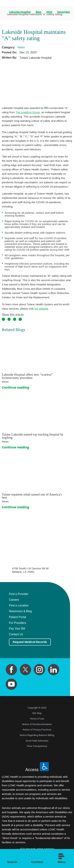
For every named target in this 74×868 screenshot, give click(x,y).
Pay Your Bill (17, 629)
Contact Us (16, 634)
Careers (14, 600)
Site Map (37, 714)
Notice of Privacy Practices (37, 730)
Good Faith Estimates (37, 741)
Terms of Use (37, 720)
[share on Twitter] (9, 319)
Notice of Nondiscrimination (37, 725)
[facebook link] (11, 670)
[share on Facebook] (3, 319)
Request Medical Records (33, 642)
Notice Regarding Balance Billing (37, 736)
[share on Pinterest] (15, 319)
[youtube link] (11, 685)
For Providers (18, 623)
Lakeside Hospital (20, 12)
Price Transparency (37, 747)
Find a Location (19, 605)
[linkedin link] (54, 670)
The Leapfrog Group (28, 112)
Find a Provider (19, 594)
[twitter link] (25, 670)
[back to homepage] (3, 12)
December (64, 12)
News (21, 47)
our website (41, 309)
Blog (39, 12)
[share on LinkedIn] (20, 319)
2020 (50, 12)
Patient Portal (18, 617)
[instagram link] (39, 670)
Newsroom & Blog (20, 611)
